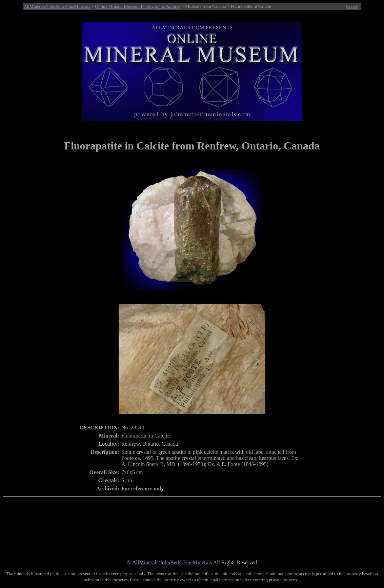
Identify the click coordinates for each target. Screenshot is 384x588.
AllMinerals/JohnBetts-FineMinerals (57, 6)
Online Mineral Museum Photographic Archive (138, 6)
